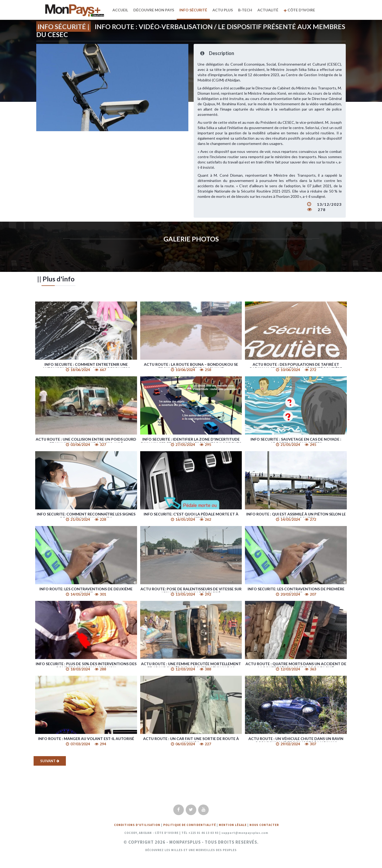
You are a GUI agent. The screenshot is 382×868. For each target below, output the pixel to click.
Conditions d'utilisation (137, 825)
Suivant (50, 761)
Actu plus (223, 10)
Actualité (269, 10)
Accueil (121, 10)
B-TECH (246, 10)
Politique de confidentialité (190, 825)
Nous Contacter (264, 825)
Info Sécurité (194, 10)
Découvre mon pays (154, 10)
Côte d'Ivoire (300, 10)
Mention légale (233, 825)
